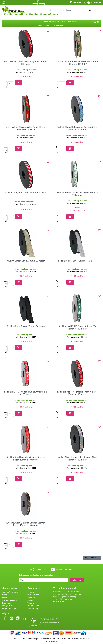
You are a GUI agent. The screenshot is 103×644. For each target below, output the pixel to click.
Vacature (31, 603)
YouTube (11, 616)
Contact (30, 600)
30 (62, 22)
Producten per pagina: (52, 22)
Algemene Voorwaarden (10, 592)
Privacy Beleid (7, 606)
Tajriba (56, 641)
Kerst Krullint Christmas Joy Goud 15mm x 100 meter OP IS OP (77, 63)
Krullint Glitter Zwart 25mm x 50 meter (26, 326)
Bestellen (5, 595)
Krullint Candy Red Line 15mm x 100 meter (26, 192)
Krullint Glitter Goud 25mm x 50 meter (26, 261)
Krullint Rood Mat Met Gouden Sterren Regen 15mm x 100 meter (26, 458)
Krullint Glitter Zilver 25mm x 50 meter (77, 261)
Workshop (31, 597)
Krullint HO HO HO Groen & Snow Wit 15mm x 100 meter (77, 327)
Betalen (4, 597)
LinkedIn (24, 616)
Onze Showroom (33, 595)
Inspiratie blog (33, 609)
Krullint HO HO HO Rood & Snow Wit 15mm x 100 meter (26, 393)
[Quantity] (11, 84)
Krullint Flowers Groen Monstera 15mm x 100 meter (77, 194)
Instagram (18, 616)
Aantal (5, 84)
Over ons (31, 592)
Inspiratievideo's (33, 606)
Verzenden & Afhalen (9, 600)
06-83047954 (40, 570)
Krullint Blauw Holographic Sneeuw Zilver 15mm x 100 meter (77, 128)
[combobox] (71, 10)
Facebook (5, 616)
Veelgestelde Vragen (9, 609)
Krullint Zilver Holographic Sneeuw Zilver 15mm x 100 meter (77, 458)
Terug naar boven (92, 558)
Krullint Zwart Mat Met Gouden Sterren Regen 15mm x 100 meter (26, 524)
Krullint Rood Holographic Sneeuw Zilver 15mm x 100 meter (77, 393)
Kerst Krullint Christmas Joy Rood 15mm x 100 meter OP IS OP (26, 128)
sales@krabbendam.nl (65, 570)
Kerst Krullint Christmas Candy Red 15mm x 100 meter (26, 63)
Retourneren (6, 603)
